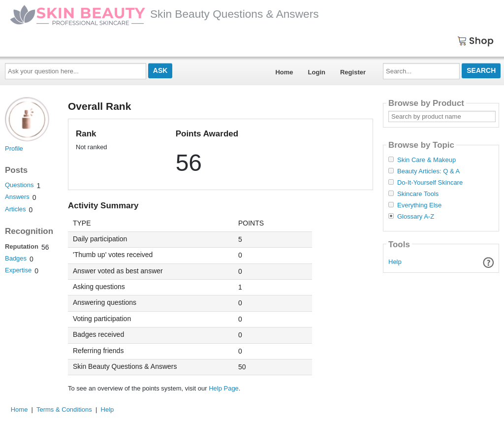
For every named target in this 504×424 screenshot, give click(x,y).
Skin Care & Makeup (426, 160)
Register (353, 72)
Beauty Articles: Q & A (428, 171)
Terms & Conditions (64, 409)
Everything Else (419, 205)
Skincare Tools (418, 194)
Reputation (22, 246)
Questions (19, 185)
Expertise (18, 270)
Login (317, 72)
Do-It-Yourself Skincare (430, 183)
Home (284, 72)
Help (395, 262)
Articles (16, 209)
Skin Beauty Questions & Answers (164, 14)
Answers (17, 197)
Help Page (224, 388)
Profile (14, 148)
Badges (16, 258)
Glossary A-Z (416, 217)
